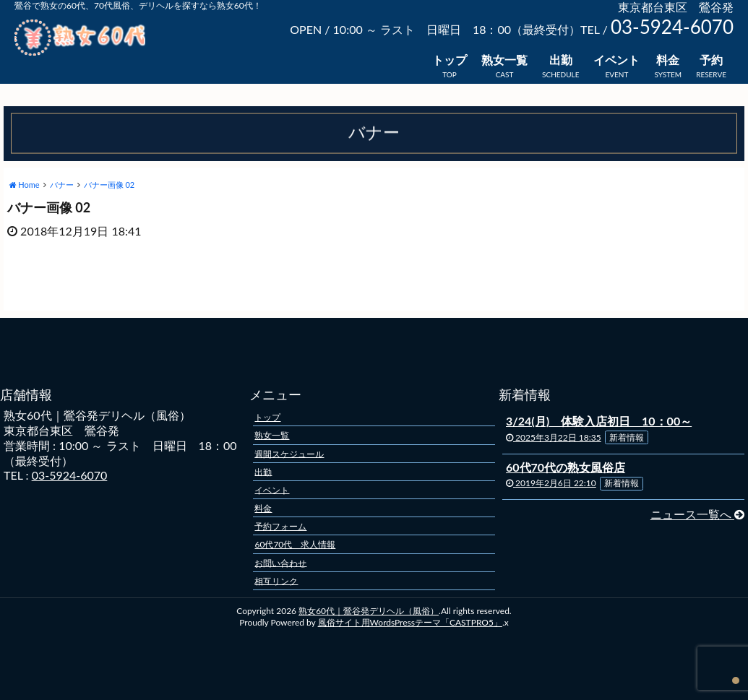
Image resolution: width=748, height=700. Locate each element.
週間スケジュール (289, 453)
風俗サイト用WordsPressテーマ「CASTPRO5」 (410, 622)
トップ (450, 60)
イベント (616, 60)
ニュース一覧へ (697, 514)
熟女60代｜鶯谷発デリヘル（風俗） (369, 611)
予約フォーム (280, 526)
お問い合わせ (280, 562)
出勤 (561, 60)
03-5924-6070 (70, 475)
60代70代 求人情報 (295, 544)
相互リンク (276, 580)
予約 (711, 60)
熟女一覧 (504, 60)
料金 (668, 60)
